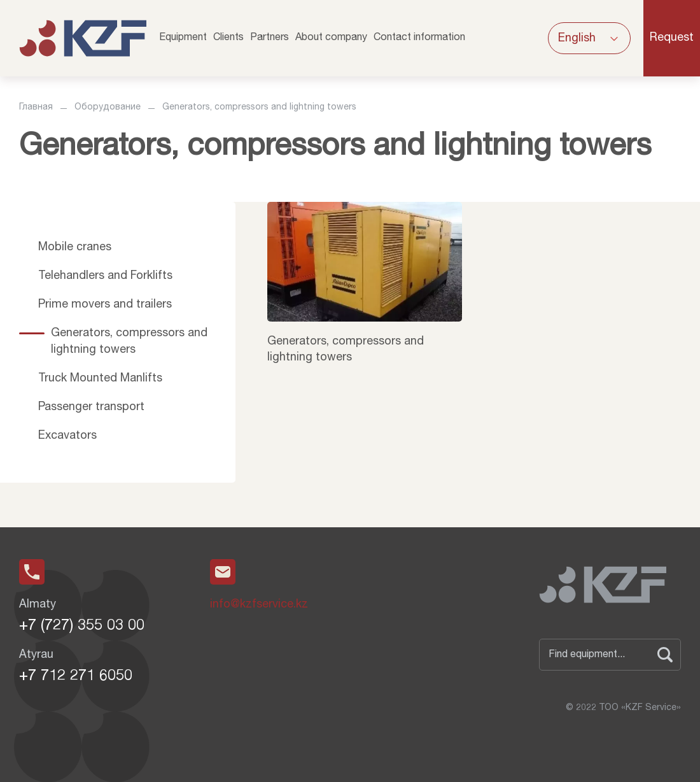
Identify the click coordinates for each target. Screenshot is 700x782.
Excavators (67, 436)
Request (672, 38)
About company (331, 38)
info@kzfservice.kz (259, 605)
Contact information (419, 38)
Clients (228, 38)
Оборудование (108, 108)
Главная (36, 108)
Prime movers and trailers (105, 305)
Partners (269, 38)
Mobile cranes (75, 248)
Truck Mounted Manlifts (100, 379)
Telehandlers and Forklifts (105, 276)
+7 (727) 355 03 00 (82, 627)
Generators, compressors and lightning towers (129, 342)
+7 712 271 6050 (76, 677)
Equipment (183, 38)
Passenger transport (91, 408)
